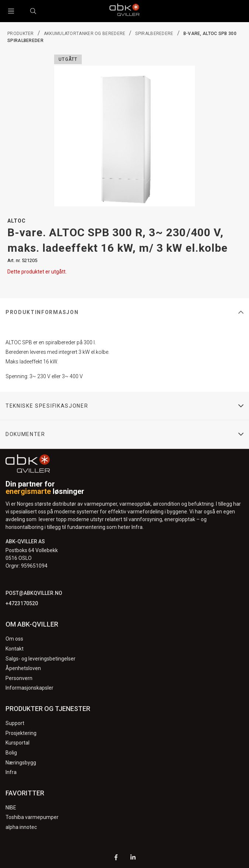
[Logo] (124, 11)
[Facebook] (116, 858)
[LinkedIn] (133, 858)
